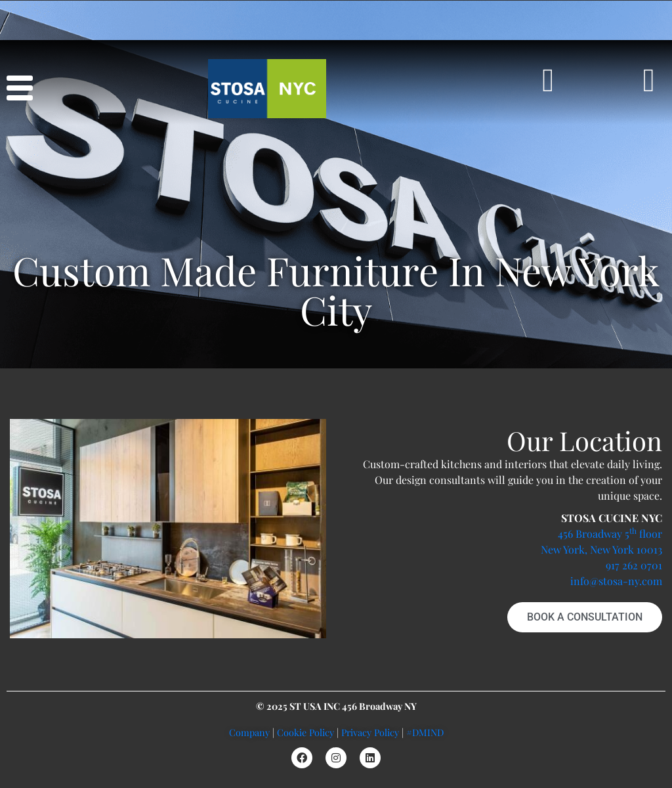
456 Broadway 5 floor (610, 534)
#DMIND (425, 732)
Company (249, 732)
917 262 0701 (634, 565)
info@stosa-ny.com (616, 581)
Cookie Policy (305, 732)
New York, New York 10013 (601, 549)
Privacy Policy (370, 732)
